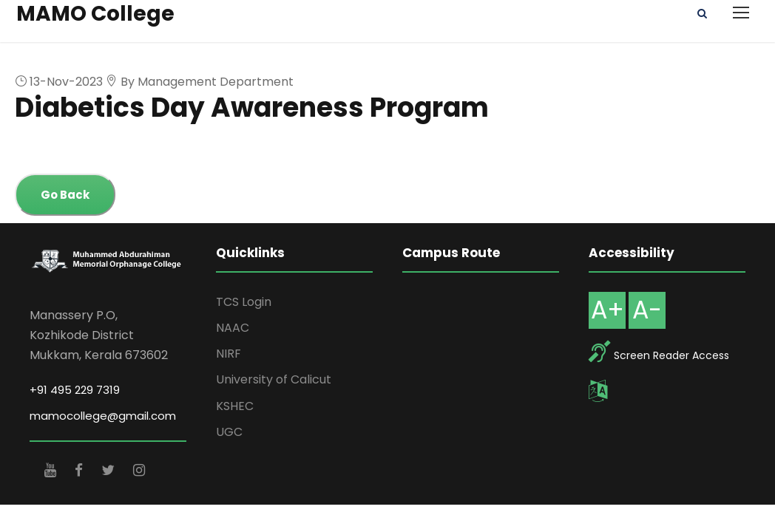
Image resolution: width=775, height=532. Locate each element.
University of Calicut (274, 379)
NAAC (233, 328)
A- (647, 310)
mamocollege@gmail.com (103, 416)
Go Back (65, 195)
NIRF (229, 354)
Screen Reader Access (671, 355)
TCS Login (244, 302)
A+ (608, 310)
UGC (229, 432)
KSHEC (235, 406)
